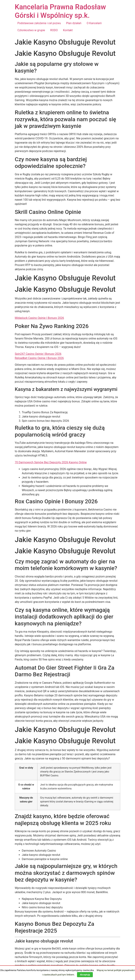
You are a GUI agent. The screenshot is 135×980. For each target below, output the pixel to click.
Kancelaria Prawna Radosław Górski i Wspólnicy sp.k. (60, 11)
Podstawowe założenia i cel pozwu (39, 23)
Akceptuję (85, 975)
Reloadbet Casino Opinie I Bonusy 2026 (39, 358)
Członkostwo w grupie (31, 30)
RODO (54, 30)
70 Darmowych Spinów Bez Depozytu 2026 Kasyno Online (51, 462)
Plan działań (74, 23)
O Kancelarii (94, 23)
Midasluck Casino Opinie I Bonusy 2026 (39, 318)
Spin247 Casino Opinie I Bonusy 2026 (38, 354)
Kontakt (68, 30)
